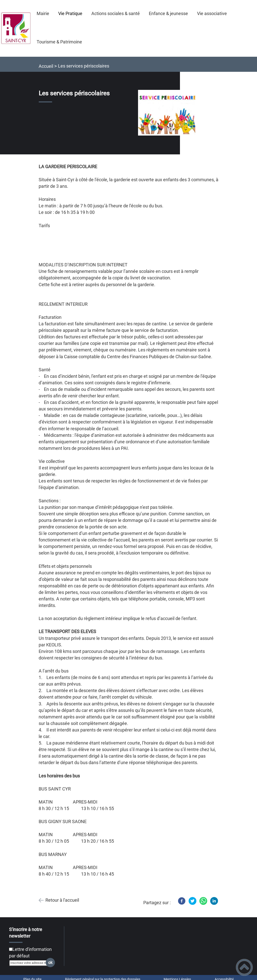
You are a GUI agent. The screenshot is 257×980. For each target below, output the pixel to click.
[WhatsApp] (203, 901)
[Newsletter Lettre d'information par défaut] (11, 949)
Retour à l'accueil (62, 900)
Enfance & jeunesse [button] (168, 13)
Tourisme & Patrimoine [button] (59, 42)
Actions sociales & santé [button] (116, 13)
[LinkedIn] (214, 901)
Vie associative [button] (212, 13)
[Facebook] (182, 901)
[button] (244, 967)
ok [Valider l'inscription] (50, 963)
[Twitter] (192, 901)
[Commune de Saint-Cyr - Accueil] (16, 28)
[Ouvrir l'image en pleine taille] (169, 113)
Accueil (46, 66)
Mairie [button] (43, 13)
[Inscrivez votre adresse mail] (30, 963)
